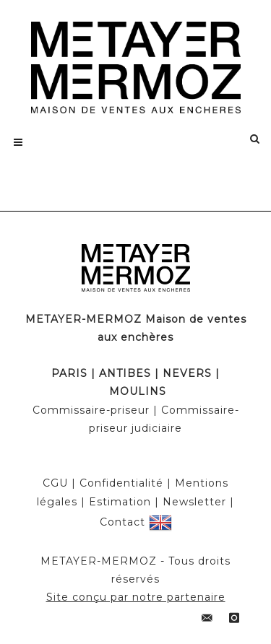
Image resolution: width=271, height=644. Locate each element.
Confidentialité (121, 483)
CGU (55, 483)
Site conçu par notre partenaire (136, 597)
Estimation (120, 502)
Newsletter (194, 502)
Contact (122, 521)
